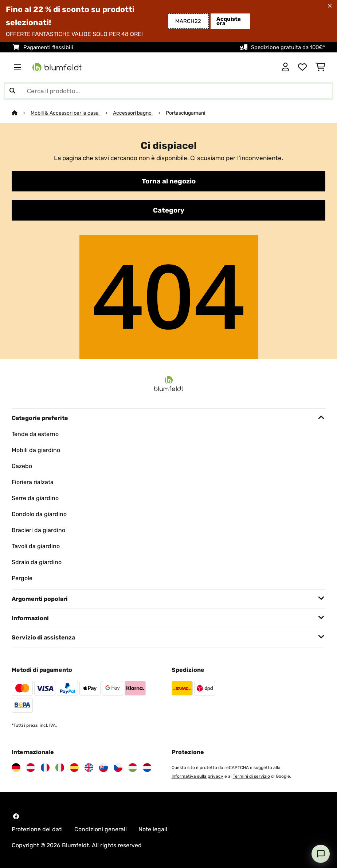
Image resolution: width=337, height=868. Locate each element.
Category (169, 210)
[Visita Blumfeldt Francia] (45, 768)
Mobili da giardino (36, 450)
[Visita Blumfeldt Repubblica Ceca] (118, 768)
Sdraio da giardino (37, 562)
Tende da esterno (35, 434)
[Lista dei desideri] (302, 67)
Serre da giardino (35, 498)
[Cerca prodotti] (168, 91)
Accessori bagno (133, 113)
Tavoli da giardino (36, 546)
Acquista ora (229, 21)
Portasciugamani (185, 113)
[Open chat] (321, 854)
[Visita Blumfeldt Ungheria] (133, 768)
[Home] (21, 113)
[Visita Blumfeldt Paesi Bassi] (147, 768)
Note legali (153, 829)
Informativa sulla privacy (197, 776)
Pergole (22, 578)
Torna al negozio (169, 181)
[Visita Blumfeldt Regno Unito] (89, 768)
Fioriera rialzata (33, 482)
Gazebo (22, 466)
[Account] (285, 67)
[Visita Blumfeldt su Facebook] (16, 816)
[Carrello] (320, 67)
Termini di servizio (251, 776)
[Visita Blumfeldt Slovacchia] (103, 768)
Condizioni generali (101, 829)
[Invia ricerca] (12, 91)
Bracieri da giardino (38, 530)
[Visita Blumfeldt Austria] (31, 768)
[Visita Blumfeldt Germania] (16, 768)
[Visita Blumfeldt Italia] (60, 768)
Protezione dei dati (37, 829)
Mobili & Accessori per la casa (65, 113)
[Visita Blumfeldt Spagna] (74, 768)
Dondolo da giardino (39, 514)
